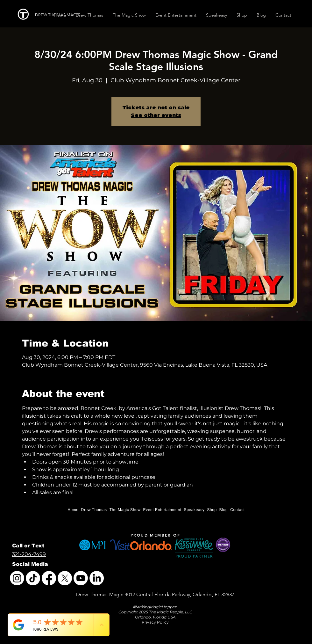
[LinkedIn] (97, 578)
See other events (156, 115)
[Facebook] (49, 578)
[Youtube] (81, 578)
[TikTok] (33, 578)
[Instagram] (17, 578)
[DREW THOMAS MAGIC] (60, 15)
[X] (65, 578)
